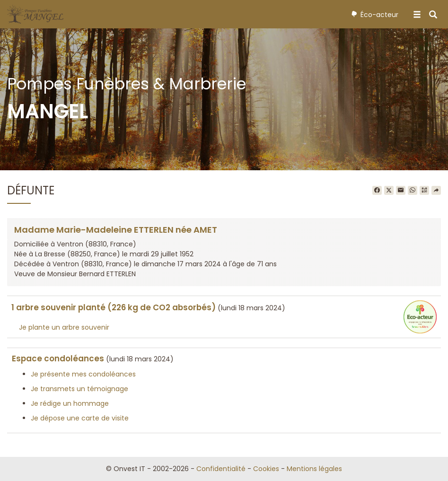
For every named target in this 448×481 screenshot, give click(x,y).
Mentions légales (314, 469)
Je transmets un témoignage (79, 389)
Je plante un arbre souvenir (64, 327)
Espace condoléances (58, 359)
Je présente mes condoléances (83, 374)
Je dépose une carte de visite (80, 418)
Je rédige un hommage (70, 403)
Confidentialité (221, 469)
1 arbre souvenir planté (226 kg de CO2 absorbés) (114, 307)
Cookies (266, 469)
